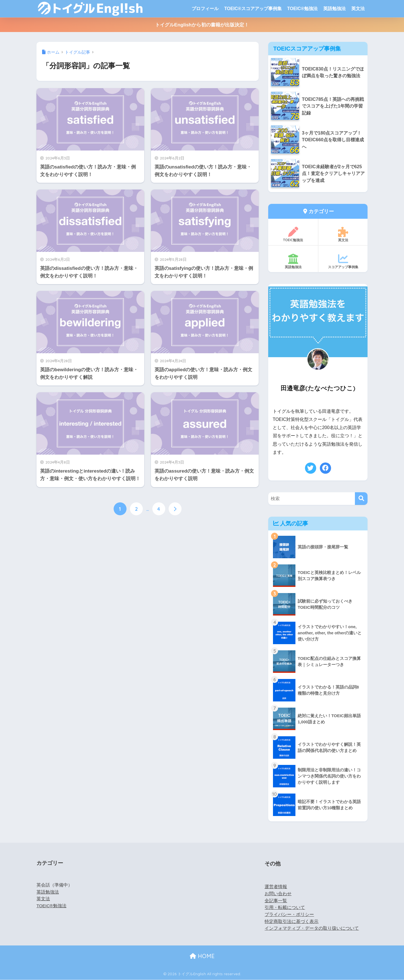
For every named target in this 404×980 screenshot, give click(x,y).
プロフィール (205, 9)
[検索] (361, 499)
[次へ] (175, 509)
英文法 (358, 9)
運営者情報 (276, 887)
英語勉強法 (334, 9)
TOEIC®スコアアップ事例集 (253, 9)
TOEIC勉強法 (293, 235)
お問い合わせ (278, 894)
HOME (202, 956)
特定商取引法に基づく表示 (291, 921)
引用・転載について (285, 908)
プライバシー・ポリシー (289, 914)
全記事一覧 (276, 901)
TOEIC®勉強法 (302, 9)
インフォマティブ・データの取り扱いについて (312, 928)
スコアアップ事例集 (343, 262)
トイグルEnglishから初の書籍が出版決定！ (202, 25)
